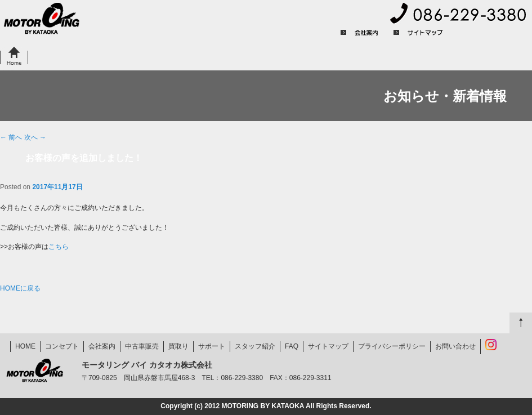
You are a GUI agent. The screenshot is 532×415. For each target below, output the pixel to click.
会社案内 (360, 33)
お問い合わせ (500, 56)
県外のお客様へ (229, 56)
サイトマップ (418, 33)
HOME (14, 56)
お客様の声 (342, 56)
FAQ (448, 56)
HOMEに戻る (20, 288)
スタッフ (399, 56)
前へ (11, 137)
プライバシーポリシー (493, 33)
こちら (59, 247)
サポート (290, 56)
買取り (168, 56)
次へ (35, 137)
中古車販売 (114, 56)
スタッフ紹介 (255, 346)
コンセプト (56, 56)
